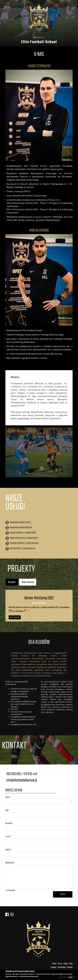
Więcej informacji (15, 617)
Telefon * (8, 850)
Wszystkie (12, 582)
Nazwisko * (9, 823)
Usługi (66, 964)
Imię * (7, 810)
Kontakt (70, 967)
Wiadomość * (10, 863)
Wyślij (63, 894)
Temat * (8, 797)
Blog (71, 964)
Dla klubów (62, 967)
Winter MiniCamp (28, 582)
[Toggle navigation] (72, 5)
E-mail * (8, 837)
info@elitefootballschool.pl (22, 780)
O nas (60, 964)
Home (54, 964)
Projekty (53, 967)
